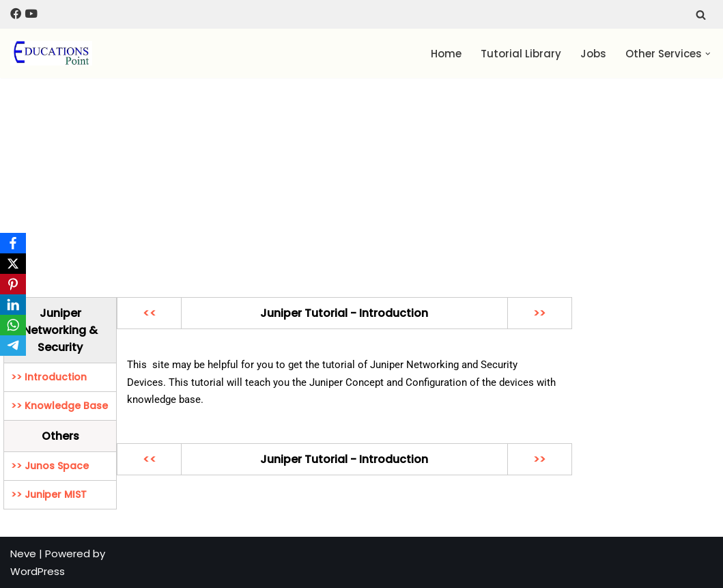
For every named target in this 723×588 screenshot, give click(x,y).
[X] (13, 264)
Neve (23, 554)
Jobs (593, 54)
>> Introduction (49, 377)
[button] (708, 54)
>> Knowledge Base (59, 406)
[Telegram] (13, 346)
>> (539, 313)
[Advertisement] (361, 181)
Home (446, 54)
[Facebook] (13, 243)
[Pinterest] (13, 284)
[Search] (701, 15)
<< (150, 313)
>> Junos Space (50, 466)
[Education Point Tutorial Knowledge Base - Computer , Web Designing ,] (51, 53)
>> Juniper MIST (49, 494)
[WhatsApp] (13, 325)
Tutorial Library (521, 54)
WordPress (38, 571)
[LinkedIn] (13, 305)
